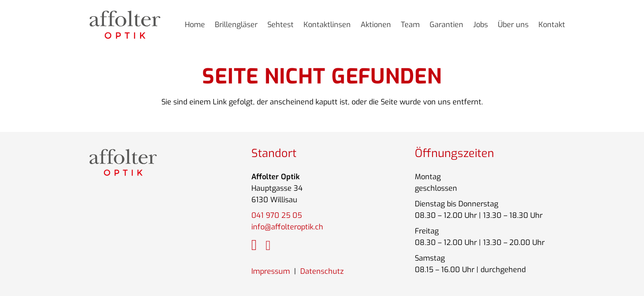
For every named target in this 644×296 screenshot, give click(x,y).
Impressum (271, 271)
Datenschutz (322, 271)
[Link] (125, 25)
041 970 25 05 (277, 215)
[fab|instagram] (254, 245)
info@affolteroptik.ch (287, 227)
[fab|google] (268, 246)
